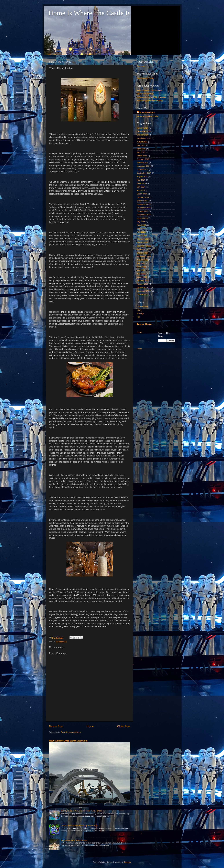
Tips (138, 317)
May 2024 (141, 187)
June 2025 (141, 149)
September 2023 (144, 215)
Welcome (141, 66)
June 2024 (141, 183)
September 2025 (144, 138)
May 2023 (141, 228)
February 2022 (143, 280)
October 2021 (143, 294)
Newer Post (56, 726)
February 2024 (143, 197)
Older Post (124, 726)
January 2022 (143, 284)
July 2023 (141, 221)
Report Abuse (144, 324)
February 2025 (143, 159)
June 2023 (141, 225)
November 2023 (144, 208)
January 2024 (143, 201)
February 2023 (143, 239)
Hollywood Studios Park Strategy (151, 97)
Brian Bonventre (147, 112)
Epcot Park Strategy (145, 94)
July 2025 (141, 145)
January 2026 (143, 128)
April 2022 (141, 274)
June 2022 (141, 267)
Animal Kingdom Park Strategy (150, 101)
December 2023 (144, 204)
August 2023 (142, 218)
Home (90, 726)
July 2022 (141, 263)
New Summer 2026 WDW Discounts (68, 741)
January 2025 (143, 163)
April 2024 (141, 190)
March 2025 (142, 156)
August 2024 (142, 176)
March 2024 (142, 194)
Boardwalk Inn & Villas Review (74, 840)
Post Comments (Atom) (71, 732)
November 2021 (144, 291)
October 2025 (143, 135)
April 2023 (141, 232)
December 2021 (144, 287)
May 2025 (141, 152)
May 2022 (141, 270)
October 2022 (143, 253)
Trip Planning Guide (145, 78)
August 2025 (142, 142)
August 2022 (142, 260)
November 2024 (144, 166)
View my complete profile (148, 116)
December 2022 (144, 246)
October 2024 (143, 169)
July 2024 (141, 180)
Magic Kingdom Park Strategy (150, 90)
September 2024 (144, 173)
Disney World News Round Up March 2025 (80, 825)
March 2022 (142, 277)
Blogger (128, 862)
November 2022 (144, 249)
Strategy (140, 313)
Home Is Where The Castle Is (89, 13)
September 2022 (144, 256)
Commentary (62, 642)
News (139, 310)
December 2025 (144, 131)
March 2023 (142, 235)
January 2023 (143, 242)
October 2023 (143, 211)
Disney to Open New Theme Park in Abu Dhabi (81, 811)
